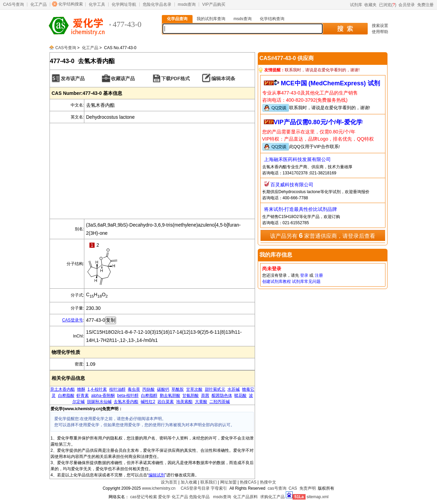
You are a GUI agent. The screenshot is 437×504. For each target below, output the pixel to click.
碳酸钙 (163, 389)
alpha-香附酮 (103, 395)
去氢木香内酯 (126, 402)
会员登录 (407, 5)
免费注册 (425, 5)
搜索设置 (380, 26)
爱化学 (164, 497)
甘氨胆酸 (191, 395)
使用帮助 (380, 32)
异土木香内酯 (62, 389)
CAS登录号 (73, 320)
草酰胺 (178, 389)
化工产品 (39, 4)
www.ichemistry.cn (159, 488)
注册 (319, 275)
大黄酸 (201, 402)
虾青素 (83, 395)
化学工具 (97, 4)
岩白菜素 (166, 402)
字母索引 (219, 488)
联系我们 (209, 482)
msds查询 (187, 4)
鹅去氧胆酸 (170, 395)
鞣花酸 (240, 395)
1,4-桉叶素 (97, 389)
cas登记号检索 (144, 497)
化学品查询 (177, 19)
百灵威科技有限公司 (292, 185)
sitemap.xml (318, 497)
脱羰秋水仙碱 (99, 402)
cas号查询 (277, 488)
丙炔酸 (149, 389)
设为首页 (169, 482)
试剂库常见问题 (306, 282)
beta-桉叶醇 (128, 395)
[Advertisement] (152, 171)
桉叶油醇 (117, 389)
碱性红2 (148, 402)
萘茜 (205, 395)
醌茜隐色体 (222, 395)
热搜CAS (248, 482)
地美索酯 (184, 402)
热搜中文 (268, 482)
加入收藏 (189, 482)
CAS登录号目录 (195, 488)
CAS (293, 488)
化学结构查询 (272, 19)
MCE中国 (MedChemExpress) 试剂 (330, 83)
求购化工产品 (272, 497)
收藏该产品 (123, 78)
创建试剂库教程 (277, 282)
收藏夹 (370, 5)
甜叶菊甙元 (215, 389)
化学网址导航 (124, 4)
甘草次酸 (194, 389)
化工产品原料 (245, 497)
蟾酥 (81, 389)
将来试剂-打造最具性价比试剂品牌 (301, 209)
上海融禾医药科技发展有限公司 (297, 159)
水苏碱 (234, 389)
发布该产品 (73, 78)
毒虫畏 (134, 389)
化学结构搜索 (71, 4)
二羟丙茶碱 (220, 402)
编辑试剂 (157, 475)
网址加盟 (228, 482)
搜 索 (345, 29)
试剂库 (356, 5)
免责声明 (308, 488)
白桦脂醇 (149, 395)
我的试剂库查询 (211, 19)
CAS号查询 (13, 4)
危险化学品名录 (157, 4)
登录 (304, 275)
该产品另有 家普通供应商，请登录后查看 (323, 235)
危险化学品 (199, 497)
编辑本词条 (223, 78)
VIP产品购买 (214, 4)
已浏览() (388, 5)
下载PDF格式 (175, 78)
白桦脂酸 (66, 395)
